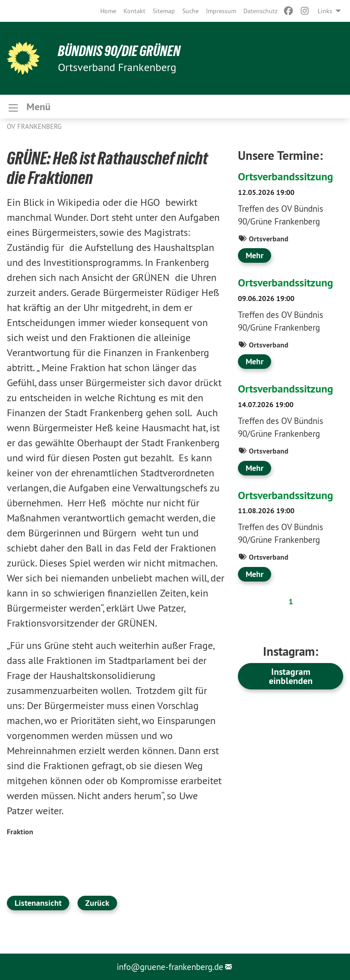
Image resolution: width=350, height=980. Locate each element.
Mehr (255, 255)
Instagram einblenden (291, 676)
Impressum (221, 11)
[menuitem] (108, 11)
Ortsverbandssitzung (286, 176)
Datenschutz (260, 11)
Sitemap (164, 11)
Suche (190, 11)
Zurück (97, 903)
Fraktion (20, 832)
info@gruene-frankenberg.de (170, 967)
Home (108, 11)
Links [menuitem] (325, 11)
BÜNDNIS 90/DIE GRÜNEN (119, 51)
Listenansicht (38, 903)
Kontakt (134, 11)
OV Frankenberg (34, 126)
